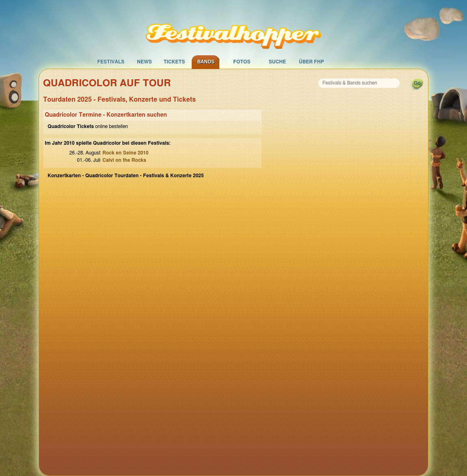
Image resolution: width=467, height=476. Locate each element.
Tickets (174, 62)
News (144, 62)
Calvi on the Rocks (124, 160)
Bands (206, 62)
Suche (278, 62)
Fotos (242, 62)
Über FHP (311, 62)
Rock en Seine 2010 (125, 153)
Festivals (111, 62)
